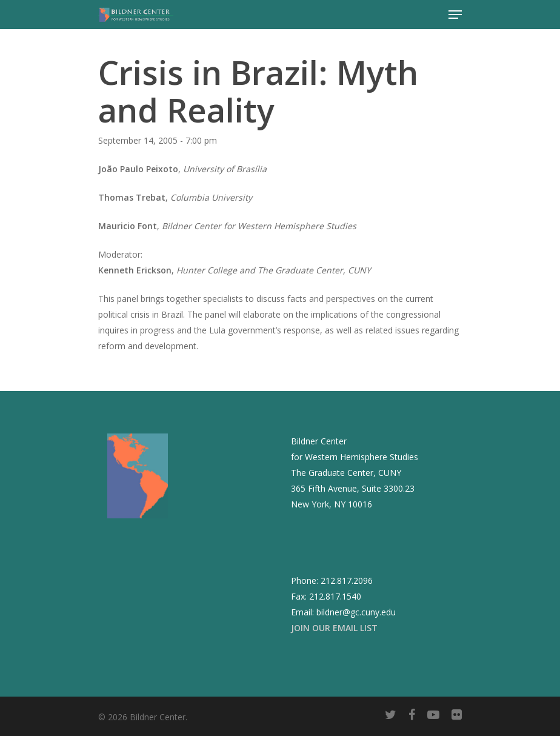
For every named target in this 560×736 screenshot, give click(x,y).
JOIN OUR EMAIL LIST (334, 628)
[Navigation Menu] (455, 15)
